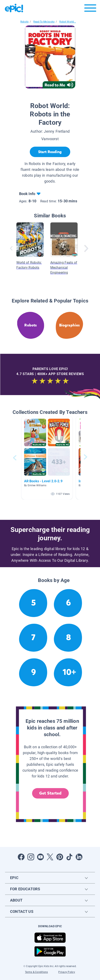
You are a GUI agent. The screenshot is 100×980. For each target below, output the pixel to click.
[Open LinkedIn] (79, 857)
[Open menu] (90, 9)
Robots (24, 22)
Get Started (50, 793)
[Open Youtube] (40, 857)
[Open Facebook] (21, 857)
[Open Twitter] (50, 857)
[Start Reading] (50, 152)
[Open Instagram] (31, 857)
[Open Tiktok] (69, 857)
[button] (47, 458)
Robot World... (68, 22)
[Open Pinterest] (60, 857)
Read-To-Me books (44, 22)
